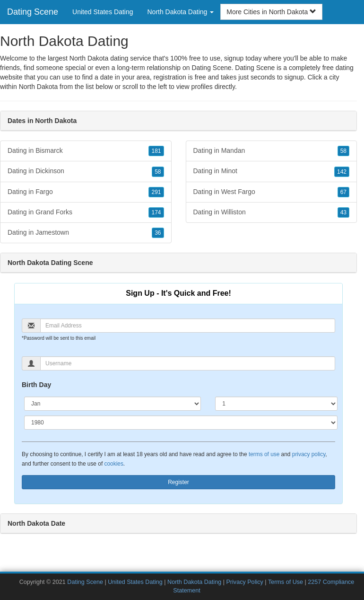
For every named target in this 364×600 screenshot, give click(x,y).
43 (343, 212)
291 (156, 192)
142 (342, 172)
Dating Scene (33, 12)
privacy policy (309, 454)
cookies (114, 464)
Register (178, 482)
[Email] (188, 326)
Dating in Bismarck (86, 151)
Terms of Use (286, 582)
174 (156, 212)
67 (343, 192)
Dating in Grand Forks (86, 212)
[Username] (188, 363)
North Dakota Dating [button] (180, 12)
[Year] (181, 423)
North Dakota (38, 87)
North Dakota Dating (194, 582)
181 (156, 151)
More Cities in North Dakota (271, 12)
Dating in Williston (272, 212)
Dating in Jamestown (86, 233)
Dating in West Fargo (272, 192)
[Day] (276, 404)
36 (158, 233)
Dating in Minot (272, 171)
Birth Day (36, 385)
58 (158, 172)
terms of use (264, 454)
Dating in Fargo (86, 192)
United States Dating (103, 12)
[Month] (113, 404)
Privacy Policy (244, 582)
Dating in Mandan (272, 151)
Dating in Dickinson (86, 171)
